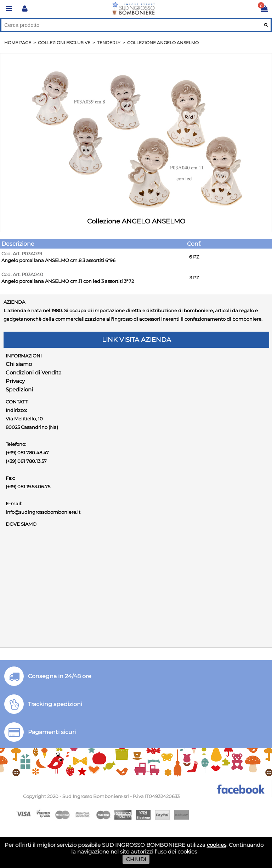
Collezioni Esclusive (64, 43)
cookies (217, 845)
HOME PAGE (18, 43)
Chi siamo (19, 364)
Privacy (15, 381)
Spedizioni (19, 389)
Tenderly (109, 43)
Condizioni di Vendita (34, 372)
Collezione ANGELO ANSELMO (163, 43)
